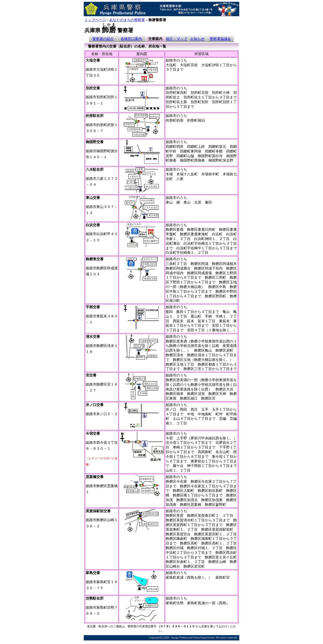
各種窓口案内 (131, 39)
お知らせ (197, 39)
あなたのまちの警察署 (127, 20)
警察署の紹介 (103, 39)
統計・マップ (177, 39)
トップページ (95, 20)
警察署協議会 (220, 39)
